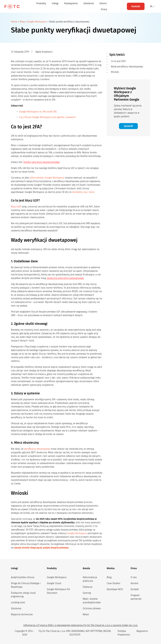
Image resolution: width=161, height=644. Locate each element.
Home (14, 22)
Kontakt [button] (136, 6)
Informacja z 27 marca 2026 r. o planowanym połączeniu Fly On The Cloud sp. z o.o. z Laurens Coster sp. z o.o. (81, 625)
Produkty (41, 3)
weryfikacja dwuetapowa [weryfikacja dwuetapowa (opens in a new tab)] (37, 449)
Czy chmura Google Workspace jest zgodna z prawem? (48, 117)
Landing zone (18, 602)
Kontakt (135, 589)
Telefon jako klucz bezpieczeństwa (41, 162)
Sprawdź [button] (128, 126)
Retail (86, 614)
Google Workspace (37, 22)
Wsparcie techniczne (22, 614)
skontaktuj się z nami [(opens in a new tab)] (83, 192)
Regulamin (142, 631)
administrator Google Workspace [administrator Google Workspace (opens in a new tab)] (47, 178)
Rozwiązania (71, 3)
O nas (134, 577)
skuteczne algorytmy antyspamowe (65, 278)
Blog (22, 22)
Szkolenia (89, 3)
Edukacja (88, 587)
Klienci (103, 3)
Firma (104, 9)
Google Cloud (54, 583)
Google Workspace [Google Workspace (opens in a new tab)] (77, 533)
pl (152, 6)
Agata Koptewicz (44, 52)
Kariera (134, 583)
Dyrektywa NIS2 (115, 589)
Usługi (55, 3)
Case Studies (113, 583)
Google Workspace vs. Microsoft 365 (38, 112)
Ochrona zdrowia (92, 608)
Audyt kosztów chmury (23, 577)
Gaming (87, 593)
